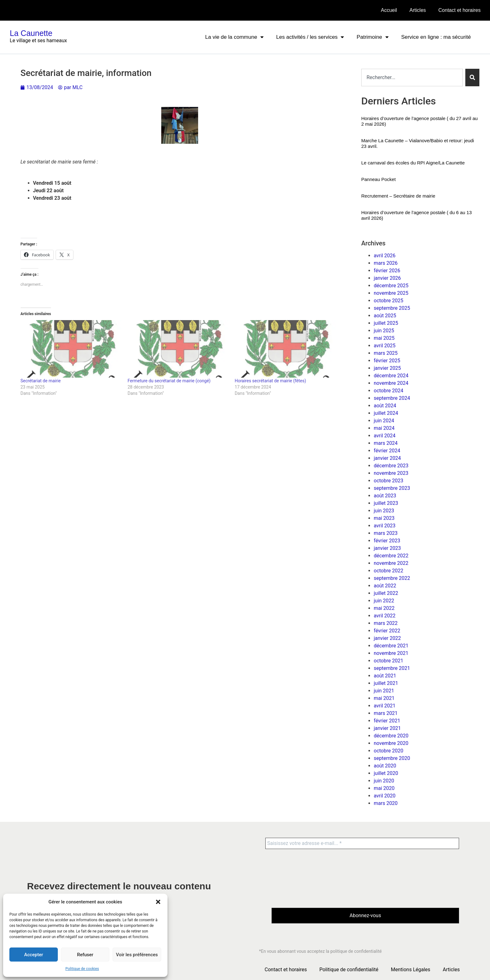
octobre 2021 (388, 661)
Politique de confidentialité (349, 970)
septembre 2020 (392, 758)
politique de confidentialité (356, 952)
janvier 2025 (387, 368)
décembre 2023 (391, 466)
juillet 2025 (386, 323)
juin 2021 (384, 691)
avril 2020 (385, 796)
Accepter (33, 955)
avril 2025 (385, 346)
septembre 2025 (392, 308)
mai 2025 (384, 338)
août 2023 (385, 496)
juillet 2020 (386, 773)
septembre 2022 (392, 578)
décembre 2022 (391, 556)
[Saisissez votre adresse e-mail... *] (362, 843)
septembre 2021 (392, 668)
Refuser (85, 955)
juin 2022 (384, 601)
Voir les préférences (137, 955)
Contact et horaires (460, 10)
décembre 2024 (391, 376)
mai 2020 (384, 788)
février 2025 (387, 361)
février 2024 (387, 451)
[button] (158, 902)
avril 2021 (385, 706)
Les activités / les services (310, 37)
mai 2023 (384, 518)
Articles (417, 10)
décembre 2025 (391, 286)
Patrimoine (372, 37)
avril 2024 (385, 436)
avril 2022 (385, 616)
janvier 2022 (387, 638)
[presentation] (297, 878)
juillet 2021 (386, 683)
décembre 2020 (391, 736)
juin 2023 (384, 511)
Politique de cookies (82, 969)
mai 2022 (384, 608)
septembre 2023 (392, 488)
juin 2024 (384, 421)
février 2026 (387, 271)
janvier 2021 (387, 728)
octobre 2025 (388, 301)
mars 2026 (386, 263)
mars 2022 (386, 623)
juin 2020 (384, 781)
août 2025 (385, 316)
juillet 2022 (386, 593)
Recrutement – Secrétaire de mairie (398, 196)
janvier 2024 (387, 458)
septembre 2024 (392, 398)
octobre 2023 (388, 481)
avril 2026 (385, 256)
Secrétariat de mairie (41, 381)
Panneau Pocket (378, 179)
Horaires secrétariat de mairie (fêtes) (270, 381)
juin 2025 (384, 331)
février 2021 (387, 721)
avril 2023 (385, 526)
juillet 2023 (386, 503)
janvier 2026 (387, 278)
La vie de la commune (235, 37)
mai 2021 (384, 698)
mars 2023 (386, 533)
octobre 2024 (388, 391)
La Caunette (31, 33)
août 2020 (385, 766)
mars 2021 (386, 713)
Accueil (389, 10)
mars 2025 (386, 353)
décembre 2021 (391, 646)
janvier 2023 (387, 548)
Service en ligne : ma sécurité (436, 37)
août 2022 (385, 586)
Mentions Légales (411, 970)
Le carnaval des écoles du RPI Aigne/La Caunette (413, 163)
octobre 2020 (388, 751)
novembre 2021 (391, 653)
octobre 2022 (388, 571)
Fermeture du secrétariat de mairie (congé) (169, 381)
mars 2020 (386, 803)
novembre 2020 (391, 743)
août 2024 (385, 406)
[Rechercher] (472, 78)
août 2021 (385, 676)
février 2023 (387, 541)
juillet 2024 (386, 413)
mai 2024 (384, 428)
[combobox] (412, 78)
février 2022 (387, 631)
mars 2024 (386, 443)
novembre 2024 (391, 383)
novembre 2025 (391, 293)
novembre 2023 (391, 473)
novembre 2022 (391, 563)
